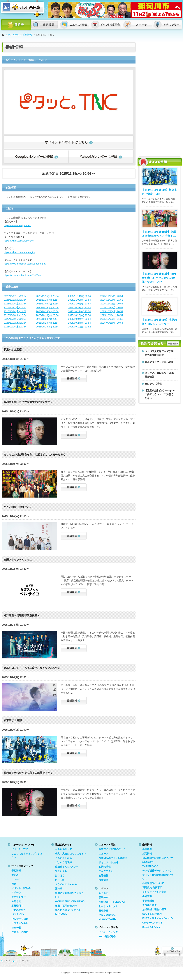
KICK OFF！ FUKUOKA (112, 902)
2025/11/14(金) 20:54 (79, 296)
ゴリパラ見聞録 (63, 862)
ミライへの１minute (66, 884)
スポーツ (16, 892)
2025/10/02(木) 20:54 (15, 323)
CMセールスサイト (153, 923)
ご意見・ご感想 (20, 932)
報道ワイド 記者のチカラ (112, 849)
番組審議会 (148, 901)
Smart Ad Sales (151, 927)
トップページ (12, 35)
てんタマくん (106, 871)
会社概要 (147, 849)
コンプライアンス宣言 (154, 892)
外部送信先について (153, 883)
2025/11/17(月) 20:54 (15, 296)
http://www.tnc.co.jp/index (17, 225)
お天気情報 (105, 867)
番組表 (15, 875)
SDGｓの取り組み (152, 914)
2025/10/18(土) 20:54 (15, 315)
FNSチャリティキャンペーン (158, 918)
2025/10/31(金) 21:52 (15, 307)
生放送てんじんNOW (66, 867)
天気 (14, 884)
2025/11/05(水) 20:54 (15, 304)
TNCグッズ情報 (153, 384)
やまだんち (61, 871)
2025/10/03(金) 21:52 (112, 319)
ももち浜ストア (63, 849)
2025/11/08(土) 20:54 (79, 300)
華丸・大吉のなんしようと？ (71, 854)
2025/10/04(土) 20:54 (79, 319)
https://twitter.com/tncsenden (19, 241)
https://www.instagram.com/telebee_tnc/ (25, 264)
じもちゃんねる (63, 858)
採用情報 (147, 854)
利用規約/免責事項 (152, 888)
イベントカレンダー (109, 932)
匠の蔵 (59, 889)
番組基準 (147, 896)
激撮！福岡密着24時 (66, 906)
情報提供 (103, 880)
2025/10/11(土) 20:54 (112, 315)
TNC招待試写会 (107, 936)
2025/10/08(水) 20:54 (47, 319)
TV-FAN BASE (150, 866)
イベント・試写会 (21, 888)
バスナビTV (18, 914)
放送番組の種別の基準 (154, 909)
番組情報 (27, 35)
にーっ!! (59, 880)
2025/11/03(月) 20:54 (79, 304)
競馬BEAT (104, 897)
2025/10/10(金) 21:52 (15, 319)
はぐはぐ (60, 876)
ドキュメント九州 (108, 862)
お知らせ (16, 901)
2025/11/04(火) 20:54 (47, 304)
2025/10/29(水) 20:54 (47, 307)
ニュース (16, 879)
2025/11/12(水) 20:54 (15, 300)
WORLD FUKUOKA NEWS (70, 901)
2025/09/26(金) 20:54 (112, 323)
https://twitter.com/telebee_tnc (20, 252)
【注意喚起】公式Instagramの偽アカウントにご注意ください (160, 394)
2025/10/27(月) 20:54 (112, 307)
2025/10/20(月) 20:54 (112, 311)
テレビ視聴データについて (157, 871)
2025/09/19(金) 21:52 (79, 327)
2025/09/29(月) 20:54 (47, 323)
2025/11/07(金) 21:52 (112, 300)
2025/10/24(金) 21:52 (15, 311)
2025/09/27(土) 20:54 (79, 323)
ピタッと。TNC (20, 849)
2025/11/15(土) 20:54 (47, 296)
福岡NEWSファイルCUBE (113, 858)
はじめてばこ (19, 910)
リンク (7, 961)
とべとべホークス (108, 906)
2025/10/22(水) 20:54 (79, 311)
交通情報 (103, 876)
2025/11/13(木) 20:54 (112, 296)
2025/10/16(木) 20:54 (47, 315)
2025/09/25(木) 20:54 (15, 327)
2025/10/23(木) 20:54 (47, 311)
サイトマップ (22, 961)
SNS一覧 (16, 928)
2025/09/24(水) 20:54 (47, 327)
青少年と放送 (149, 905)
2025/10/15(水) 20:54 (79, 315)
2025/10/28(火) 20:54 (79, 307)
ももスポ (103, 893)
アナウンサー (19, 897)
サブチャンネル (20, 923)
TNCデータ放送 (20, 919)
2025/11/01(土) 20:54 (112, 304)
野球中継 (103, 911)
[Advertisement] (149, 98)
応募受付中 (17, 906)
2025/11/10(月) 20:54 (47, 300)
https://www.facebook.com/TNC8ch (22, 275)
